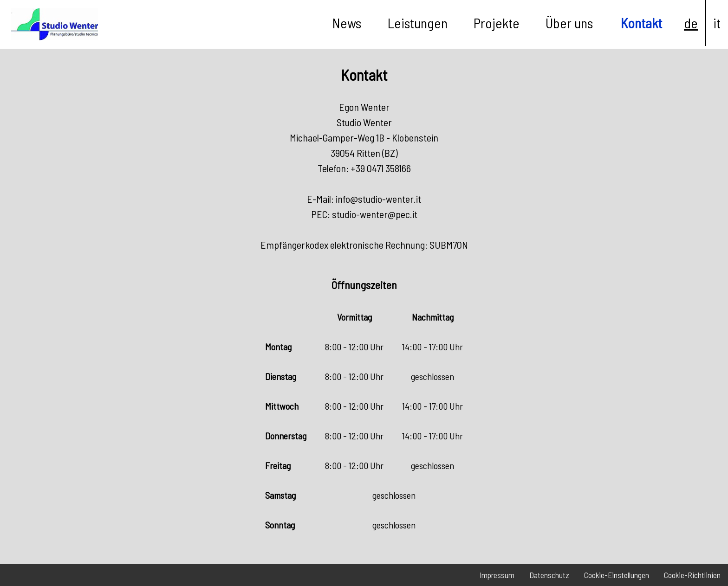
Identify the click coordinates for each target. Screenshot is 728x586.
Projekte (497, 23)
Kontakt (641, 23)
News (347, 23)
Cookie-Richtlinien (692, 575)
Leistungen (418, 23)
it (717, 23)
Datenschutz (549, 575)
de (691, 23)
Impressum (497, 575)
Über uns (569, 23)
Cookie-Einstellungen (617, 575)
